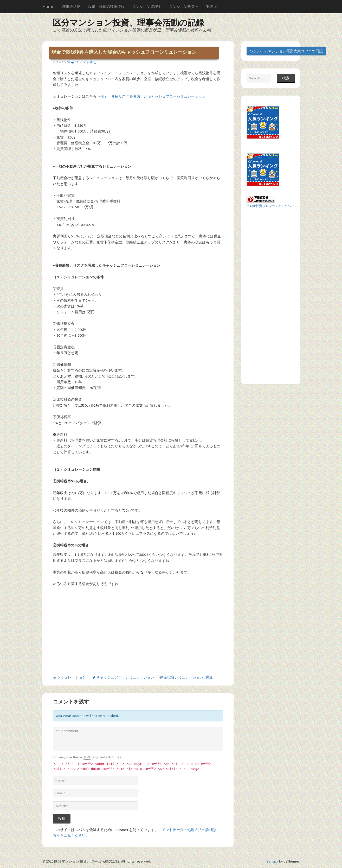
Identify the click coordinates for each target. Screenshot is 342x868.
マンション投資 (184, 7)
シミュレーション (72, 677)
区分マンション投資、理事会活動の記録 (128, 23)
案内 (211, 7)
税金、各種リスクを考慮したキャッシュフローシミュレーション (153, 96)
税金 (209, 677)
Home (48, 6)
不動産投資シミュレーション (180, 677)
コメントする (86, 62)
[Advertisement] (96, 632)
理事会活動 (71, 7)
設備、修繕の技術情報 (106, 7)
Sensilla (272, 861)
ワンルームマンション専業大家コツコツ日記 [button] (286, 51)
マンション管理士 (147, 7)
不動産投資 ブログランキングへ (269, 206)
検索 (286, 78)
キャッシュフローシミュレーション (125, 677)
